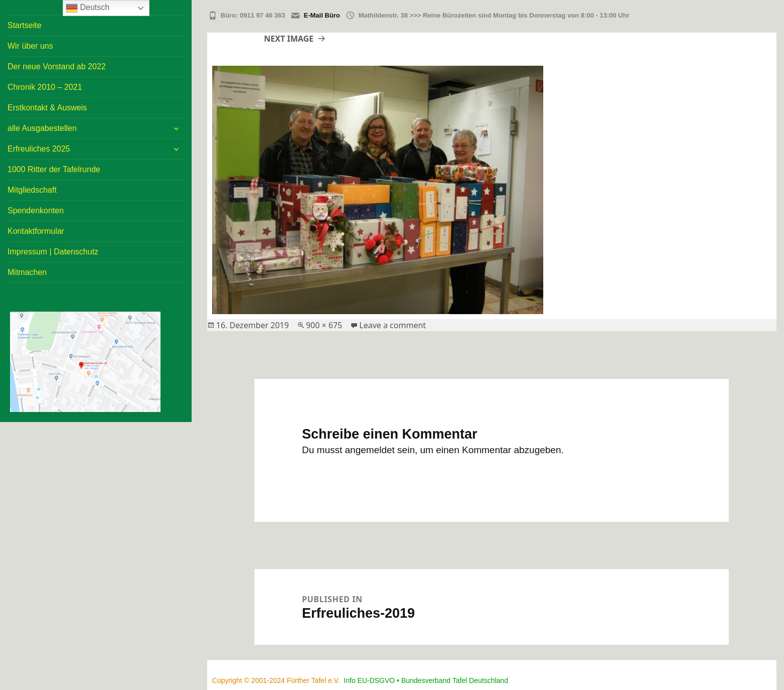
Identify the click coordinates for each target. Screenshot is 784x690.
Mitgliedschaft (32, 190)
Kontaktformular (36, 231)
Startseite (25, 25)
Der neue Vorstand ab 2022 (57, 66)
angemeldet (370, 450)
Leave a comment (393, 325)
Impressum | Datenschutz (53, 252)
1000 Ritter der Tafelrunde (54, 169)
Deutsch (88, 8)
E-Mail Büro (322, 15)
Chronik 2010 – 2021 (45, 87)
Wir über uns (30, 46)
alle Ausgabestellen (42, 128)
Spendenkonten (36, 211)
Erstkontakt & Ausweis (47, 108)
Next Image (289, 39)
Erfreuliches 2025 (39, 149)
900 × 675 (324, 325)
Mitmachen (27, 272)
